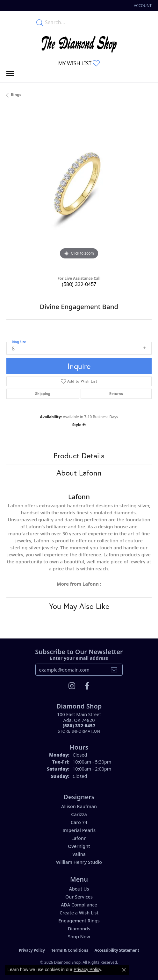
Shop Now (79, 937)
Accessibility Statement (117, 950)
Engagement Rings (79, 921)
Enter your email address (79, 658)
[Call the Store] (79, 726)
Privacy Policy (32, 950)
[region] (79, 188)
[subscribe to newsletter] (114, 670)
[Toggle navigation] (10, 75)
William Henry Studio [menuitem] (79, 862)
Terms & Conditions (70, 950)
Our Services (79, 897)
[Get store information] (79, 731)
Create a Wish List (79, 913)
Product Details (79, 455)
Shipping (43, 394)
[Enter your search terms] (83, 22)
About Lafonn (79, 473)
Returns (116, 394)
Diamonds (79, 929)
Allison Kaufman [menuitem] (79, 806)
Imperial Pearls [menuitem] (79, 830)
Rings (16, 95)
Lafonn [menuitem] (79, 838)
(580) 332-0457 (79, 284)
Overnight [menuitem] (79, 846)
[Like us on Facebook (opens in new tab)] (87, 686)
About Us (79, 889)
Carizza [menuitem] (79, 814)
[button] (142, 6)
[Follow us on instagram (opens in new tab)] (72, 686)
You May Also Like (79, 606)
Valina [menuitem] (79, 854)
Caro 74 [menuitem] (79, 822)
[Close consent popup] (124, 970)
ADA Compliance (79, 905)
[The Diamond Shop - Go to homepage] (79, 43)
